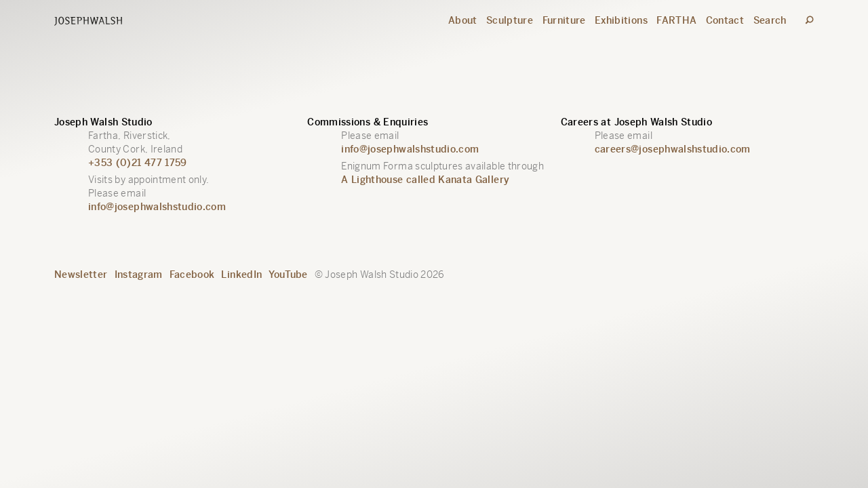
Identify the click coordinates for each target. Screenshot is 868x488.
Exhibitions (621, 20)
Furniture (564, 20)
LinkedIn (241, 274)
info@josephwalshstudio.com (157, 207)
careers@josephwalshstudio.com (673, 149)
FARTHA (676, 20)
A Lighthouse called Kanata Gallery (425, 180)
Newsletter (81, 274)
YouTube (288, 274)
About (463, 20)
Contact (725, 20)
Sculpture (510, 20)
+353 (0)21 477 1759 (138, 163)
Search (770, 20)
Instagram (139, 274)
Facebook (192, 274)
